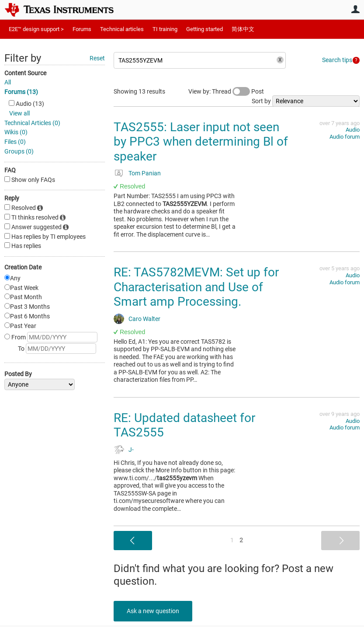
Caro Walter (144, 319)
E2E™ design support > (36, 29)
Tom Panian (145, 173)
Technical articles (122, 29)
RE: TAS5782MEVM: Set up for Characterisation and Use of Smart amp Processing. (196, 287)
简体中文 (243, 29)
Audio (353, 130)
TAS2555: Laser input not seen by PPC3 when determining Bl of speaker (201, 142)
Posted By (18, 374)
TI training (165, 29)
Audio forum (345, 137)
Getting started (205, 29)
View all (19, 113)
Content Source (25, 73)
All (8, 82)
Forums (82, 29)
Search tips (337, 60)
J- (131, 450)
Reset (97, 58)
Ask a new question (153, 611)
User (355, 9)
